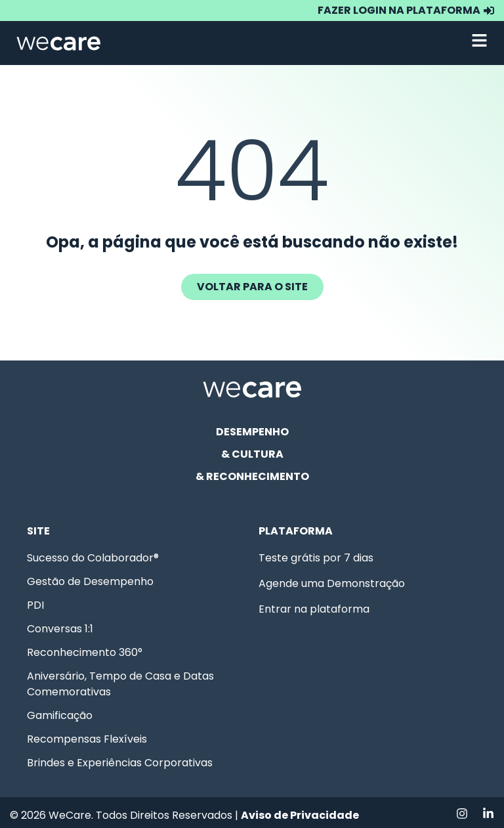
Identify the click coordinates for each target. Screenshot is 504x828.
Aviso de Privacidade (300, 815)
